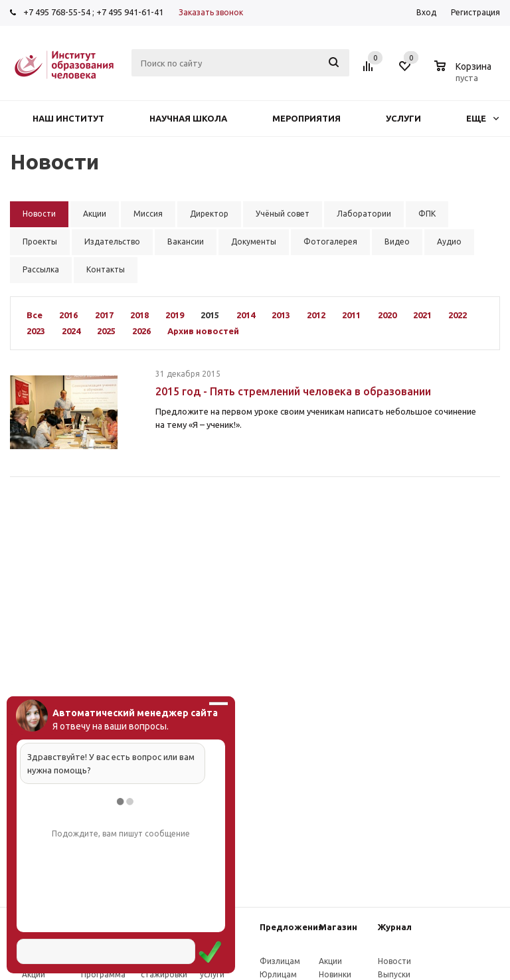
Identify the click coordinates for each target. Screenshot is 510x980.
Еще (482, 118)
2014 (246, 315)
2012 (316, 315)
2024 (71, 331)
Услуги (403, 118)
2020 (387, 315)
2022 (458, 315)
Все (35, 315)
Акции (34, 974)
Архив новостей (203, 331)
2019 (175, 315)
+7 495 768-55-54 (57, 12)
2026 (141, 331)
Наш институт (68, 118)
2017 (104, 315)
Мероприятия (306, 118)
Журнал (395, 927)
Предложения (292, 927)
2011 (351, 315)
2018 (139, 315)
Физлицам (280, 961)
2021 (422, 315)
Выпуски (394, 974)
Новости (394, 961)
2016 (68, 315)
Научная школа (188, 118)
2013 (281, 315)
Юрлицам (278, 974)
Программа (103, 974)
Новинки (335, 974)
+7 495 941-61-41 (130, 12)
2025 (106, 331)
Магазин (338, 927)
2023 (36, 331)
